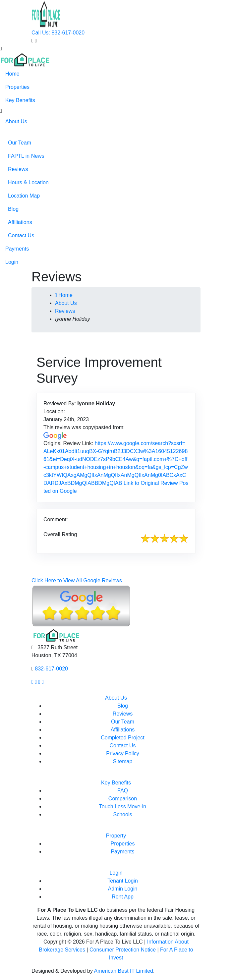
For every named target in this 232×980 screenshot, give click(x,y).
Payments (17, 249)
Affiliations (20, 222)
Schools (123, 814)
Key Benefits (20, 100)
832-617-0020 (51, 669)
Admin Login (123, 889)
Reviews (18, 169)
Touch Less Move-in (123, 807)
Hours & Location (28, 182)
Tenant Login (123, 881)
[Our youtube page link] (39, 682)
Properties (17, 87)
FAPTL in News (26, 156)
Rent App (123, 897)
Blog (13, 209)
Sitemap (123, 761)
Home (12, 74)
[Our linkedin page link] (43, 682)
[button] (1, 111)
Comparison (123, 799)
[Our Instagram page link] (36, 682)
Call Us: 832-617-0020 (58, 33)
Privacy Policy (123, 753)
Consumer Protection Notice (123, 950)
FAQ (123, 791)
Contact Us (21, 235)
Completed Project (123, 738)
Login (12, 262)
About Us (16, 121)
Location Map (24, 196)
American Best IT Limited (124, 971)
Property (116, 836)
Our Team (20, 143)
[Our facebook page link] (32, 682)
